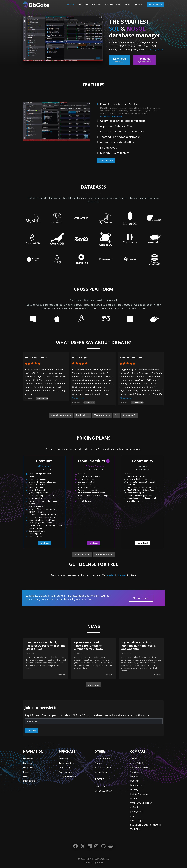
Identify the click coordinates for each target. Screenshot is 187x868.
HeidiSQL (135, 790)
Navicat (134, 798)
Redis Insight (137, 820)
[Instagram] (96, 846)
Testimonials (113, 5)
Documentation (102, 759)
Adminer (134, 759)
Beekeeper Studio (139, 768)
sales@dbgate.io (94, 862)
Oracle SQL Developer (141, 803)
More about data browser (111, 116)
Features (83, 5)
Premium (63, 759)
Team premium (66, 763)
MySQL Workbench (140, 794)
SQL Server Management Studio (146, 825)
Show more (78, 398)
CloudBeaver (136, 772)
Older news (94, 685)
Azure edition (65, 772)
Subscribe (31, 731)
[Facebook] (75, 846)
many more (156, 50)
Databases (28, 768)
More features (106, 160)
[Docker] (111, 846)
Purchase (44, 543)
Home (70, 5)
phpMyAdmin (137, 812)
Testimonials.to (102, 415)
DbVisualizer (136, 785)
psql (132, 816)
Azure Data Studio (139, 763)
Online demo (141, 598)
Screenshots (29, 781)
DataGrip (135, 776)
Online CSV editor (103, 791)
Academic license (103, 768)
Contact (98, 763)
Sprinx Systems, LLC (98, 859)
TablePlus (135, 829)
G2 (116, 415)
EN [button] (137, 5)
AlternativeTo (129, 415)
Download (156, 5)
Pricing (96, 5)
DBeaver (134, 781)
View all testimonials (61, 415)
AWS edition (65, 768)
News (128, 5)
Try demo (144, 60)
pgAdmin (135, 807)
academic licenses (116, 575)
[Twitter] (83, 846)
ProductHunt (83, 415)
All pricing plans (82, 555)
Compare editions (104, 555)
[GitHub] (103, 846)
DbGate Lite (100, 786)
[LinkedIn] (90, 846)
